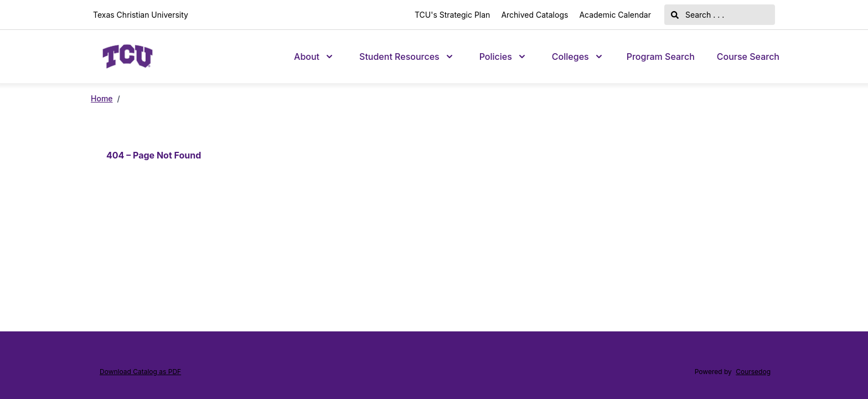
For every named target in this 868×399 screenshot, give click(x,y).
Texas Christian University (141, 15)
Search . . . (697, 15)
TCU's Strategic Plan (452, 15)
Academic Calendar (615, 15)
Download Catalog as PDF (140, 372)
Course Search (748, 57)
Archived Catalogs (534, 15)
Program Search (661, 57)
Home (102, 98)
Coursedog (753, 372)
